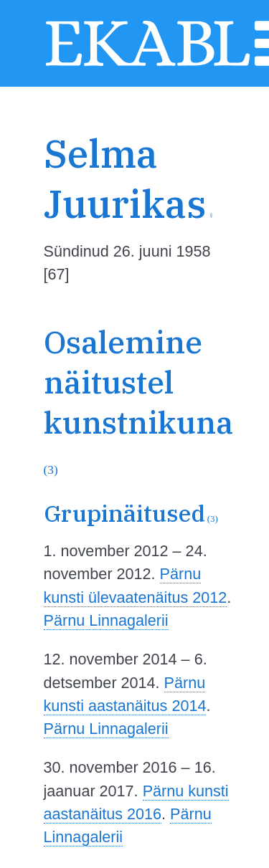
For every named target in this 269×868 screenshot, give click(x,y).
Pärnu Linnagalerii (106, 620)
